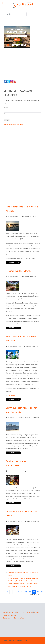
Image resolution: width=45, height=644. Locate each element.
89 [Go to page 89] (42, 592)
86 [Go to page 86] (30, 592)
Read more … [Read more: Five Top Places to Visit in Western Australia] (13, 262)
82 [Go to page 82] (15, 592)
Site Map (13, 618)
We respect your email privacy (13, 124)
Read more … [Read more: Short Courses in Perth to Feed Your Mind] (13, 399)
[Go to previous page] (11, 592)
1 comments (11, 395)
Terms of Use (12, 615)
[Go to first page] (8, 592)
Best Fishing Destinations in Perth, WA (20, 581)
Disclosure (6, 618)
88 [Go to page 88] (38, 592)
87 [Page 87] (34, 592)
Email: (6, 114)
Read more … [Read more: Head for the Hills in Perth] (13, 328)
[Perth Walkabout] (23, 5)
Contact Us (29, 612)
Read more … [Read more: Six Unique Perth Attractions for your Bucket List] (13, 453)
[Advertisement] (15, 63)
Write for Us (21, 612)
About (5, 612)
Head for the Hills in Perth (18, 271)
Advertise (21, 618)
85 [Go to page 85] (26, 592)
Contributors (12, 612)
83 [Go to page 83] (18, 592)
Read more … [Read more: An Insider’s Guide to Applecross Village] (13, 566)
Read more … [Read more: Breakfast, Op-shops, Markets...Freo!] (13, 503)
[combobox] (15, 14)
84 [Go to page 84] (22, 592)
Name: (6, 108)
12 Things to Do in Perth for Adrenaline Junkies (23, 578)
